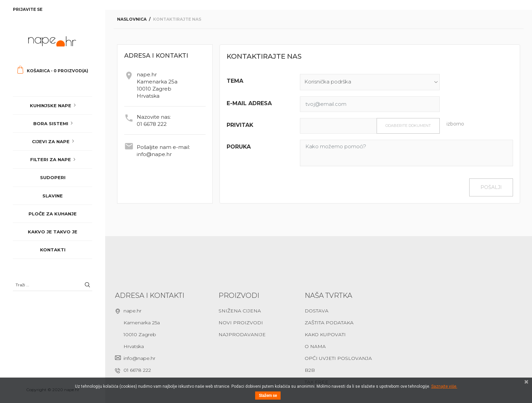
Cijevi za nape (51, 141)
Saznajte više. (444, 386)
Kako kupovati (325, 334)
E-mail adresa (249, 103)
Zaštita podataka (329, 323)
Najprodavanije (242, 334)
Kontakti (53, 250)
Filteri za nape (51, 159)
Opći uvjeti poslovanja (338, 358)
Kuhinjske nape (51, 105)
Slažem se (268, 396)
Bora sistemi (51, 123)
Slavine (53, 196)
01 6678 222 (152, 124)
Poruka (239, 147)
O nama (315, 346)
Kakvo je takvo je (53, 232)
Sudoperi (53, 177)
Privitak (240, 125)
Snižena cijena (240, 311)
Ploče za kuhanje (53, 214)
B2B (310, 370)
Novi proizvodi (241, 323)
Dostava (317, 311)
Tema (235, 81)
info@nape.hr (154, 154)
